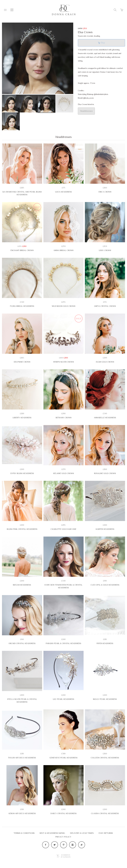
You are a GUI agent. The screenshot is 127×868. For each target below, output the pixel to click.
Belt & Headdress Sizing (52, 833)
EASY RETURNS (106, 833)
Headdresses (86, 111)
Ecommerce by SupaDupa (66, 856)
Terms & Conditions (24, 833)
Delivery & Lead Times (82, 833)
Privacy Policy (63, 837)
